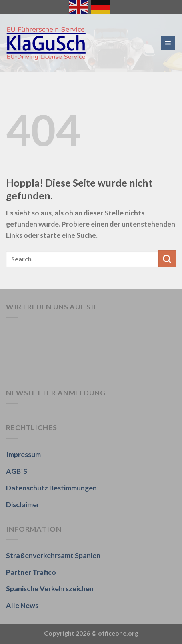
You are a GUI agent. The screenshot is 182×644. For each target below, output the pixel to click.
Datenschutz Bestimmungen (51, 488)
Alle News (22, 605)
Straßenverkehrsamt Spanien (53, 555)
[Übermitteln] (167, 259)
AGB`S (17, 471)
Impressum (23, 454)
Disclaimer (23, 504)
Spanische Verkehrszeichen (50, 588)
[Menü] (168, 43)
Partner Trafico (31, 572)
